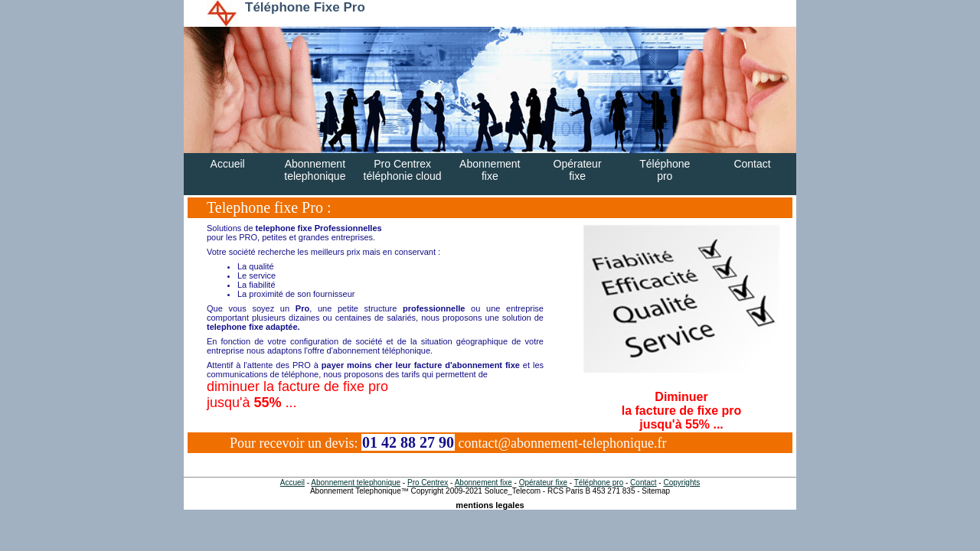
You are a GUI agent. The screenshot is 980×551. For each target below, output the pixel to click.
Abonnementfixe (490, 170)
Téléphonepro (665, 170)
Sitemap (656, 491)
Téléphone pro (599, 483)
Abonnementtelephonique (315, 170)
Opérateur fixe (543, 483)
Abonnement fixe (483, 483)
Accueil (228, 164)
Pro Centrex (428, 483)
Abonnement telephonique (356, 483)
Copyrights (681, 483)
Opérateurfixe (578, 170)
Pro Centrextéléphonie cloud (403, 170)
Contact (752, 164)
